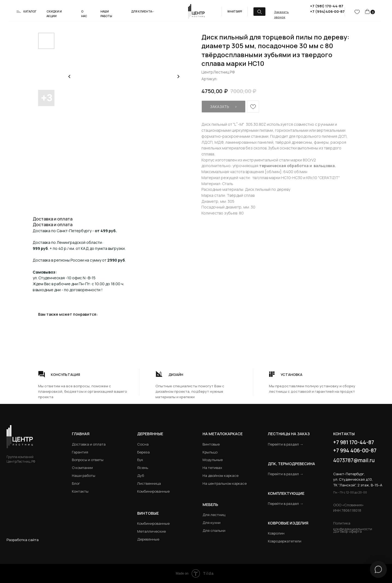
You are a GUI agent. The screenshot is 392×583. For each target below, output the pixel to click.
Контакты (80, 491)
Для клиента (142, 11)
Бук (140, 460)
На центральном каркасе (225, 483)
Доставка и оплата (89, 444)
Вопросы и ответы (88, 460)
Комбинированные (153, 491)
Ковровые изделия (288, 523)
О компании (82, 468)
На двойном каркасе (220, 475)
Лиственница (149, 483)
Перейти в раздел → (286, 444)
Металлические (151, 531)
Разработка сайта (23, 540)
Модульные (213, 460)
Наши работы (84, 475)
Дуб (141, 475)
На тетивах (212, 468)
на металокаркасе (223, 434)
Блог (76, 483)
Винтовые (211, 444)
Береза (143, 452)
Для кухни (212, 523)
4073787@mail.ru (354, 460)
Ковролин (276, 533)
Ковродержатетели (285, 541)
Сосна (143, 444)
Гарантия (80, 452)
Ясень (143, 468)
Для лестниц (214, 515)
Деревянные (150, 434)
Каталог (30, 11)
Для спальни (214, 530)
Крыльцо (210, 452)
